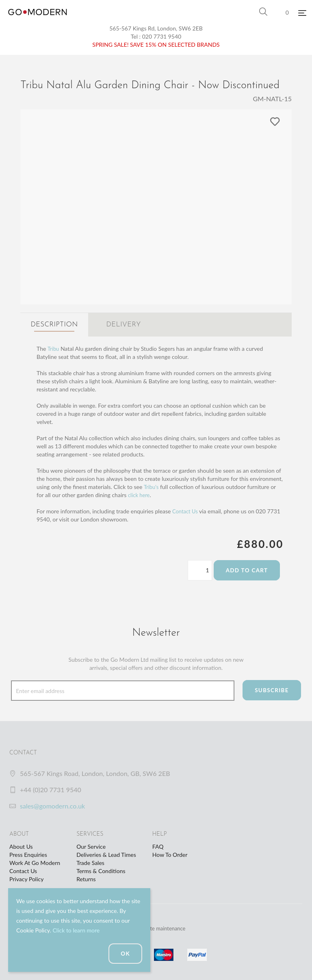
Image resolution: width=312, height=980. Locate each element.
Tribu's (152, 486)
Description (54, 325)
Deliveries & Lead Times (106, 853)
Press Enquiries (28, 853)
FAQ (158, 845)
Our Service (91, 845)
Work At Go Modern (35, 862)
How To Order (170, 853)
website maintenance (163, 927)
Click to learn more (76, 930)
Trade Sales (90, 862)
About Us (21, 845)
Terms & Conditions (101, 870)
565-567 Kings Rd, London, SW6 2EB (156, 28)
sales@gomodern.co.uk (52, 805)
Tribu (54, 347)
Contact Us (186, 510)
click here (140, 494)
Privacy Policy (26, 878)
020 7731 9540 (162, 36)
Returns (86, 878)
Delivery (123, 325)
